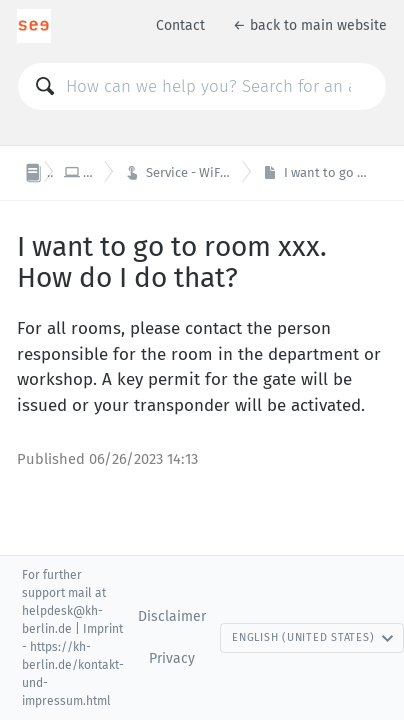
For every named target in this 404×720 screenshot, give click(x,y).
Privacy (172, 658)
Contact (180, 25)
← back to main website (310, 25)
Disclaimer (172, 616)
